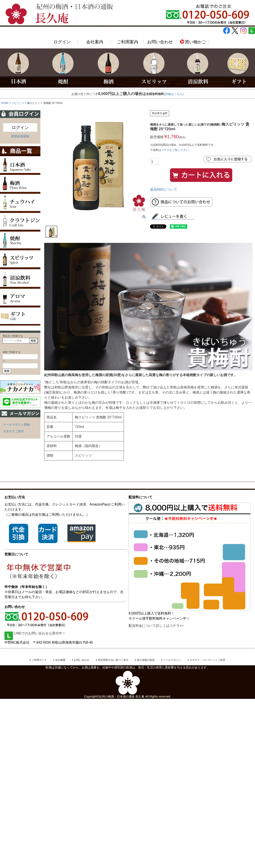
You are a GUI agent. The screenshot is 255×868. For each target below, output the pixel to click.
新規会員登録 (20, 136)
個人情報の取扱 (146, 660)
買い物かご (193, 42)
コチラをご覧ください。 (176, 150)
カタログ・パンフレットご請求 (207, 660)
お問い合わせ (160, 42)
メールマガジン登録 (16, 425)
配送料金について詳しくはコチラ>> (156, 626)
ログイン (62, 42)
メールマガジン (172, 660)
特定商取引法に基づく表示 (113, 660)
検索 (33, 341)
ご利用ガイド (39, 660)
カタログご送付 (13, 431)
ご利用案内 (127, 42)
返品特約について (164, 189)
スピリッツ (18, 103)
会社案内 (95, 42)
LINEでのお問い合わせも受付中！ (35, 633)
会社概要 (60, 660)
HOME (5, 103)
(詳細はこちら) (174, 94)
